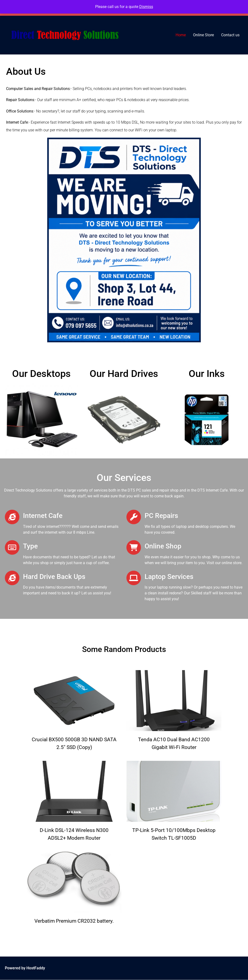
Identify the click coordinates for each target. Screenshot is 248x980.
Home (181, 35)
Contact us (230, 35)
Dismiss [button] (146, 7)
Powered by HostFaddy (25, 968)
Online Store (203, 35)
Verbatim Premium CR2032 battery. (74, 921)
